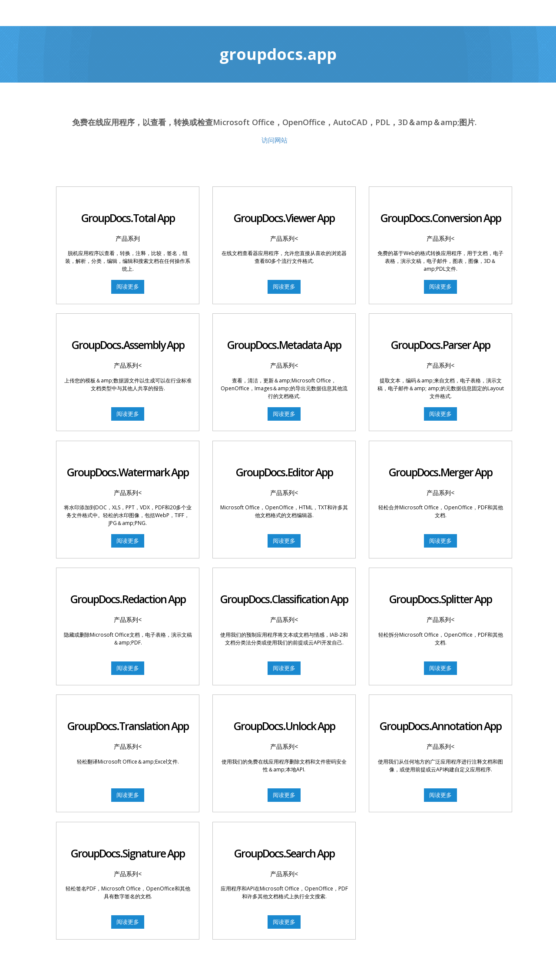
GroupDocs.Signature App (128, 844)
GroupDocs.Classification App (284, 594)
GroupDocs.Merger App (440, 468)
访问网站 (275, 140)
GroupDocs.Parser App (440, 343)
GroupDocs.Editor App (284, 468)
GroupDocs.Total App (128, 218)
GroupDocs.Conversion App (441, 218)
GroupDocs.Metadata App (284, 343)
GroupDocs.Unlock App (284, 719)
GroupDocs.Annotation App (441, 719)
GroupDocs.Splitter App (441, 594)
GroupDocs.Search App (284, 844)
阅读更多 (128, 286)
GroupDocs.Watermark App (128, 468)
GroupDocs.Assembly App (128, 343)
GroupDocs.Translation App (128, 719)
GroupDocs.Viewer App (284, 218)
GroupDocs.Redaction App (128, 594)
